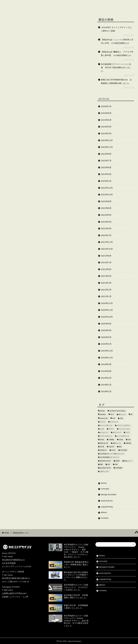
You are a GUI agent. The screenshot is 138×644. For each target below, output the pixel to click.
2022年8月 (106, 201)
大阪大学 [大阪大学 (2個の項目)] (111, 447)
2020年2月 (106, 344)
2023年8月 (106, 154)
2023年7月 (106, 161)
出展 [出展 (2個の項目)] (129, 440)
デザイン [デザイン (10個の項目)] (111, 429)
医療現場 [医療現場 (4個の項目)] (128, 443)
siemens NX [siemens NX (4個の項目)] (104, 418)
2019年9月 (106, 364)
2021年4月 (106, 283)
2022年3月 (106, 228)
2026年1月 (106, 106)
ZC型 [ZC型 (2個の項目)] (121, 418)
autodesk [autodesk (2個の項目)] (103, 415)
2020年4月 (106, 337)
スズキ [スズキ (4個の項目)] (102, 429)
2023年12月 (107, 140)
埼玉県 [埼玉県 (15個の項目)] (102, 447)
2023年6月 (106, 167)
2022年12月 (107, 188)
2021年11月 (107, 242)
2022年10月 (107, 195)
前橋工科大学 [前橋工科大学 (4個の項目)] (104, 443)
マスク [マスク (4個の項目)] (128, 433)
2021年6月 (106, 269)
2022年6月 (106, 208)
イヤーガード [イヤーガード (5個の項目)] (114, 422)
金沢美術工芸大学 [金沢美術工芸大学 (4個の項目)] (105, 468)
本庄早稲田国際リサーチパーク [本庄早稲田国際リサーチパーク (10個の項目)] (109, 457)
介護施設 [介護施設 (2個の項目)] (111, 440)
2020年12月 (107, 303)
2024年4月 (106, 120)
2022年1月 (106, 235)
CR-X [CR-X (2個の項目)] (112, 415)
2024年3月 (106, 127)
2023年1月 (106, 181)
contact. (26, 9)
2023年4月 (106, 174)
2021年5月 (106, 276)
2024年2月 (106, 133)
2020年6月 (106, 324)
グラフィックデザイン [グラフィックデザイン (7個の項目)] (124, 425)
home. (10, 4)
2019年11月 (107, 358)
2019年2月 (106, 378)
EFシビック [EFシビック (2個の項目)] (122, 415)
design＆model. (48, 4)
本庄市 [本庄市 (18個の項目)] (113, 450)
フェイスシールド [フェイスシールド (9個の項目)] (124, 429)
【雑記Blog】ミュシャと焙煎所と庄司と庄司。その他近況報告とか (117, 41)
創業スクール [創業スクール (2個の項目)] (117, 443)
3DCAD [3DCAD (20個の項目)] (102, 411)
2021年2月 (106, 290)
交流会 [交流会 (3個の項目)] (102, 440)
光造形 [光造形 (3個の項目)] (121, 440)
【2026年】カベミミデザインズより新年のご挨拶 (116, 29)
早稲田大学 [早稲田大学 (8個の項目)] (103, 450)
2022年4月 (106, 222)
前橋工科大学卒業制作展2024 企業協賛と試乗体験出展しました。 (116, 82)
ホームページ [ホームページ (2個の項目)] (104, 433)
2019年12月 (107, 351)
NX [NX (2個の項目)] (132, 415)
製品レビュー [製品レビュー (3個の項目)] (128, 461)
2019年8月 (106, 371)
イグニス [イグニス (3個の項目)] (103, 422)
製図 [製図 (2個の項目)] (101, 464)
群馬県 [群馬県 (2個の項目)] (118, 461)
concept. (26, 4)
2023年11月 (107, 147)
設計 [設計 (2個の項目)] (109, 464)
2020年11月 (107, 310)
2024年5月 (106, 113)
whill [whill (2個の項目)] (114, 418)
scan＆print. (71, 4)
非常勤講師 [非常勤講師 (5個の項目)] (119, 468)
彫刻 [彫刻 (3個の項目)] (120, 447)
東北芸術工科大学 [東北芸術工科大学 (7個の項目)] (105, 461)
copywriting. (93, 4)
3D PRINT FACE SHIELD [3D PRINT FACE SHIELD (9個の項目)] (117, 411)
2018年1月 (106, 391)
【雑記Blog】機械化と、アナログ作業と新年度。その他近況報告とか (117, 54)
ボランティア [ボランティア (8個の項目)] (117, 433)
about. (10, 9)
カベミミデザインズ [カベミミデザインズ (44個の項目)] (106, 425)
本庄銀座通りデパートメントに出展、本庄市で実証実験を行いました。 (116, 68)
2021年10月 (107, 249)
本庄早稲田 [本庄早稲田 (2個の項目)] (124, 450)
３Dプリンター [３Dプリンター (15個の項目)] (105, 471)
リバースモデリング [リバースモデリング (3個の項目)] (123, 436)
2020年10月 (107, 317)
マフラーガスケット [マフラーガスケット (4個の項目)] (106, 436)
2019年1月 (106, 385)
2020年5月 (106, 330)
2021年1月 (106, 296)
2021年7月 (106, 262)
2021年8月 (106, 256)
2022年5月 (106, 215)
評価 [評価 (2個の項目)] (116, 464)
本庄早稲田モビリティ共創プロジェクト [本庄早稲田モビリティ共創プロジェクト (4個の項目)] (112, 454)
